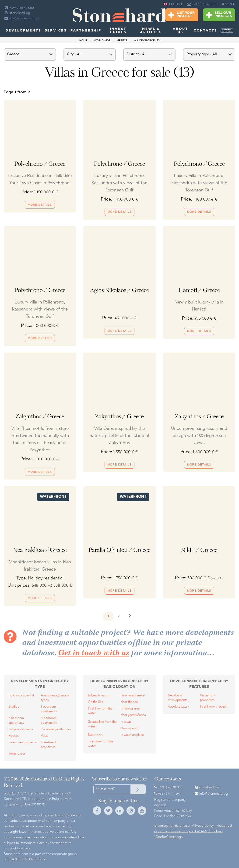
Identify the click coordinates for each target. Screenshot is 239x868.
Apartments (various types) (55, 698)
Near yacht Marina (133, 715)
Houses (13, 736)
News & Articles (151, 31)
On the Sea (96, 702)
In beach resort (98, 696)
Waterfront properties (208, 698)
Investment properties (49, 745)
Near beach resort (133, 696)
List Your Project (181, 15)
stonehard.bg (17, 13)
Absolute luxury (178, 707)
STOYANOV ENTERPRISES (24, 859)
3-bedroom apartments (49, 721)
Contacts (205, 31)
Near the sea (129, 702)
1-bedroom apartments (49, 709)
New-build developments (178, 698)
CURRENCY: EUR (201, 4)
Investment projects (22, 743)
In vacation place (132, 735)
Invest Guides (118, 31)
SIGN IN (229, 4)
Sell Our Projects (219, 15)
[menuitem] (227, 31)
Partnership (86, 31)
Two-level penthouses (56, 729)
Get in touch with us (94, 653)
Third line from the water (101, 744)
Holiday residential (21, 696)
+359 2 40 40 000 (19, 8)
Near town (95, 735)
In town (126, 722)
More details (40, 205)
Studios (14, 707)
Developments (23, 31)
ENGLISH (173, 4)
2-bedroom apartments (16, 721)
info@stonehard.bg (21, 19)
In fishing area (130, 709)
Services (56, 31)
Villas (44, 736)
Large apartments (21, 729)
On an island (129, 729)
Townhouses (17, 754)
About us (180, 31)
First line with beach (214, 707)
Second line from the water (102, 724)
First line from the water (100, 711)
